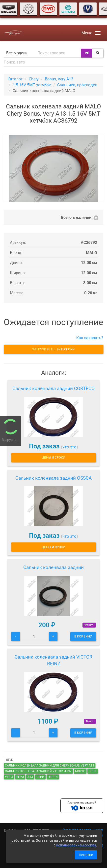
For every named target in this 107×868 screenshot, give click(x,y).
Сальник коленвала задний (53, 567)
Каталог (15, 79)
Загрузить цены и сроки (53, 349)
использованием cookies (76, 845)
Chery (34, 79)
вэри (93, 771)
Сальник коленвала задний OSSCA (53, 478)
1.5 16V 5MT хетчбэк (32, 85)
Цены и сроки (53, 457)
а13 (30, 777)
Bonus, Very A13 (59, 79)
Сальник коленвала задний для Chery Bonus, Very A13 (50, 766)
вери (20, 777)
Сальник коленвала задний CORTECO (53, 388)
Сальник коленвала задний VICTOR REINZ (53, 660)
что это (69, 447)
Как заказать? (90, 338)
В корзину (83, 636)
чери (40, 777)
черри (53, 777)
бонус (80, 771)
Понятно (86, 855)
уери (9, 777)
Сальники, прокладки (77, 85)
